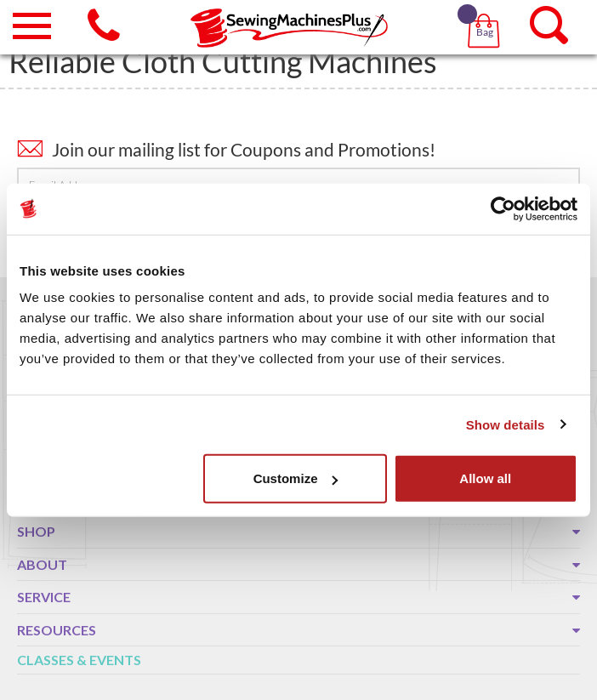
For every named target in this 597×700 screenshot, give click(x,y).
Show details (506, 424)
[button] (487, 9)
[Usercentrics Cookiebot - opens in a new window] (503, 208)
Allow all (485, 478)
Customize (296, 478)
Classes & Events (79, 660)
